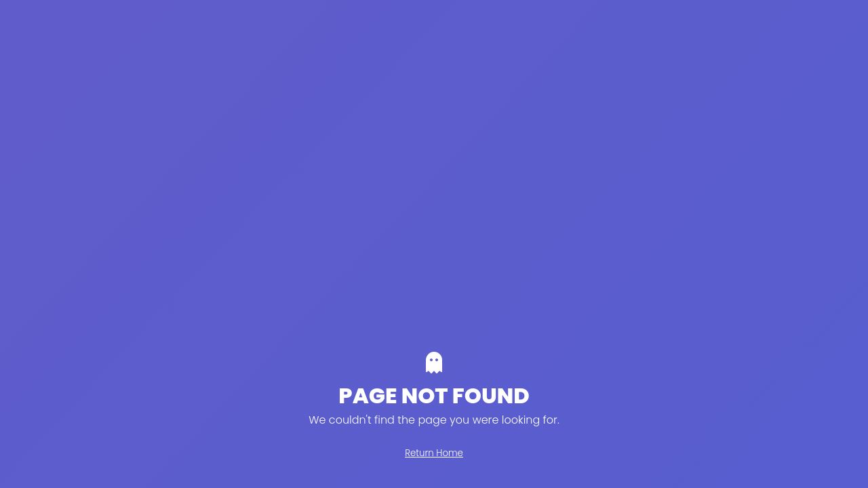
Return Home (434, 453)
